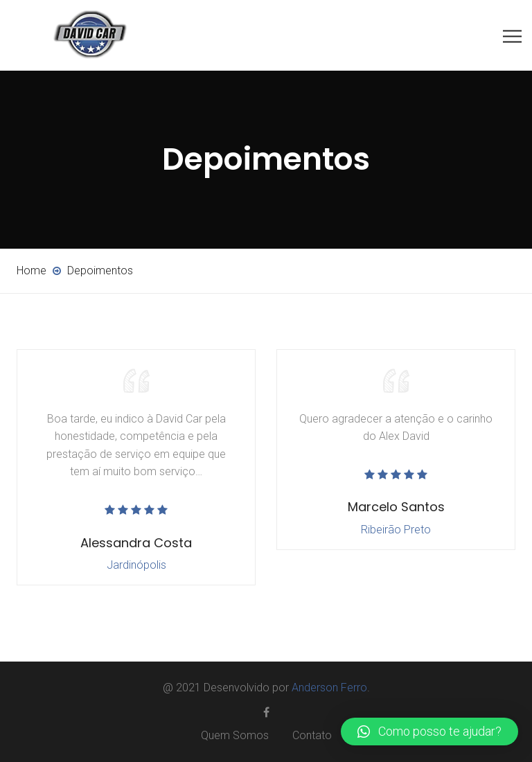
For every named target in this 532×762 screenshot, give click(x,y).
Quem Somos (235, 735)
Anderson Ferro (329, 688)
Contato (312, 735)
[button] (429, 732)
